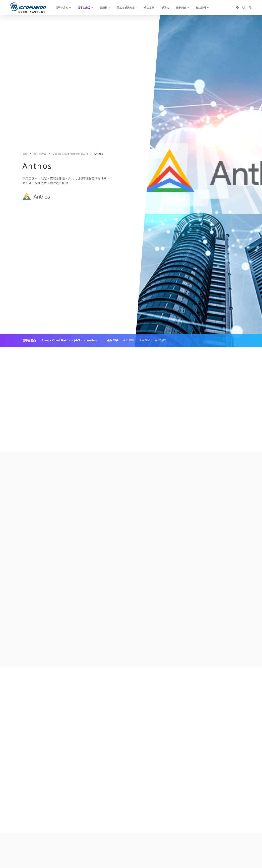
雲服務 (104, 8)
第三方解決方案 (126, 8)
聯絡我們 (201, 8)
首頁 (25, 154)
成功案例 (149, 8)
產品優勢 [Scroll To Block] (128, 340)
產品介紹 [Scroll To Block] (113, 340)
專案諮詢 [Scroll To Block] (160, 340)
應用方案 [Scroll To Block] (144, 340)
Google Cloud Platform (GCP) (70, 154)
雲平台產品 (84, 8)
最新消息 (181, 8)
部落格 (165, 8)
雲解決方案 (62, 8)
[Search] (244, 8)
